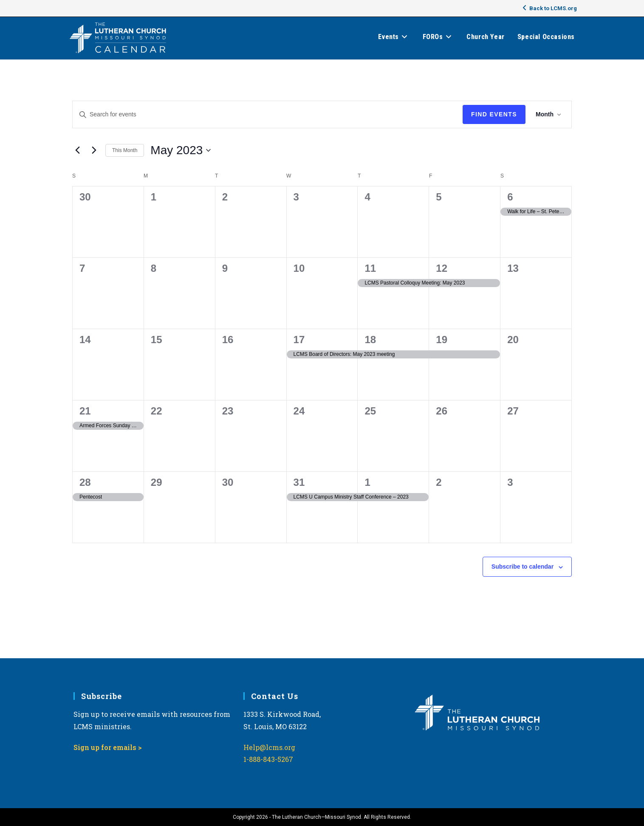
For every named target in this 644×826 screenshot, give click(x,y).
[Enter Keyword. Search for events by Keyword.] (268, 114)
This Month (125, 150)
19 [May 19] (442, 340)
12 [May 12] (442, 268)
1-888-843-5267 (268, 759)
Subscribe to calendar (523, 567)
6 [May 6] (510, 197)
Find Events (494, 114)
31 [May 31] (299, 482)
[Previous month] (77, 150)
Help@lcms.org (269, 747)
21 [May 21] (85, 411)
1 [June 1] (367, 482)
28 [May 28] (85, 482)
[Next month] (94, 150)
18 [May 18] (370, 340)
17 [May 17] (299, 340)
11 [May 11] (370, 268)
